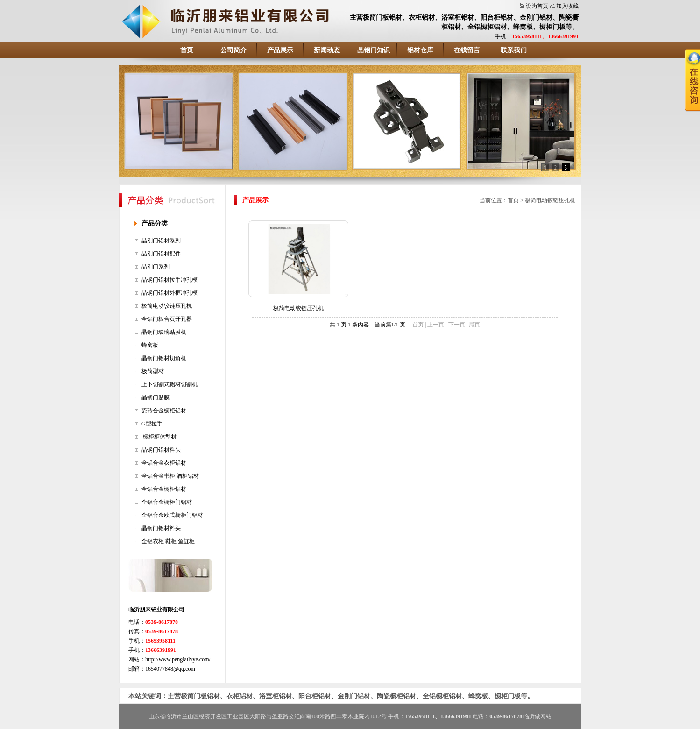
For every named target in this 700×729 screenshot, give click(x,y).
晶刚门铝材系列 (161, 241)
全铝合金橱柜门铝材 (167, 502)
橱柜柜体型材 (159, 437)
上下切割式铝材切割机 (170, 384)
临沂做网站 (537, 716)
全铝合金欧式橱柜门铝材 (172, 515)
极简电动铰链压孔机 (167, 306)
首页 (187, 50)
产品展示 (280, 50)
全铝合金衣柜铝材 (164, 463)
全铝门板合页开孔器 (167, 319)
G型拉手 (152, 424)
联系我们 (514, 50)
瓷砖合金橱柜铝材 (164, 411)
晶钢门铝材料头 (161, 450)
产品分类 (155, 223)
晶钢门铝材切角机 (164, 358)
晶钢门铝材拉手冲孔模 (170, 280)
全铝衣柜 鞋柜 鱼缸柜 (168, 541)
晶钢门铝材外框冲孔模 (170, 293)
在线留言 (467, 50)
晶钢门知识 (374, 50)
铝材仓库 (420, 50)
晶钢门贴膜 (156, 397)
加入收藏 (567, 6)
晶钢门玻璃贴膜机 (164, 332)
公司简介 (233, 50)
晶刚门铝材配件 (161, 254)
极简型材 (153, 371)
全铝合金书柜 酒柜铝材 (170, 476)
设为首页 (537, 6)
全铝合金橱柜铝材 (164, 489)
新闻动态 (327, 50)
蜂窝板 (150, 345)
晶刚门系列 (156, 267)
